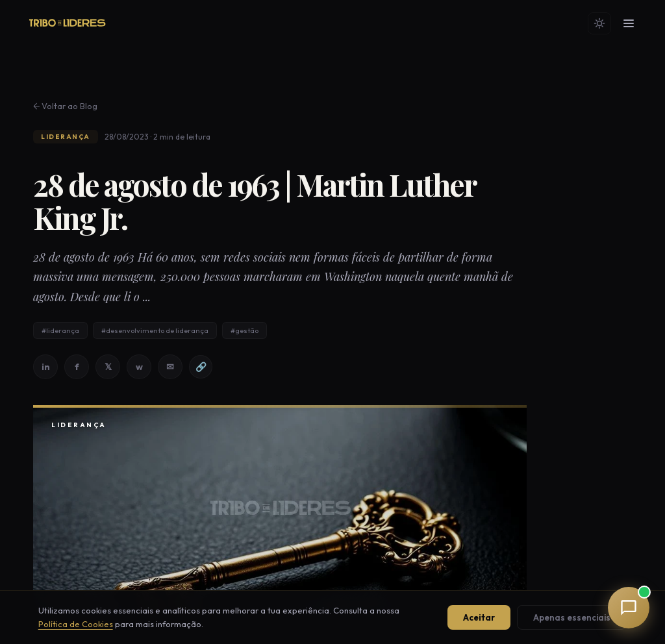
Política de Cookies (76, 624)
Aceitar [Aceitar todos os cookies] (479, 617)
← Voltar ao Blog (65, 106)
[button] (629, 608)
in (46, 367)
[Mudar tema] (599, 23)
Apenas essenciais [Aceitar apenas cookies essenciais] (572, 617)
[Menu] (629, 23)
